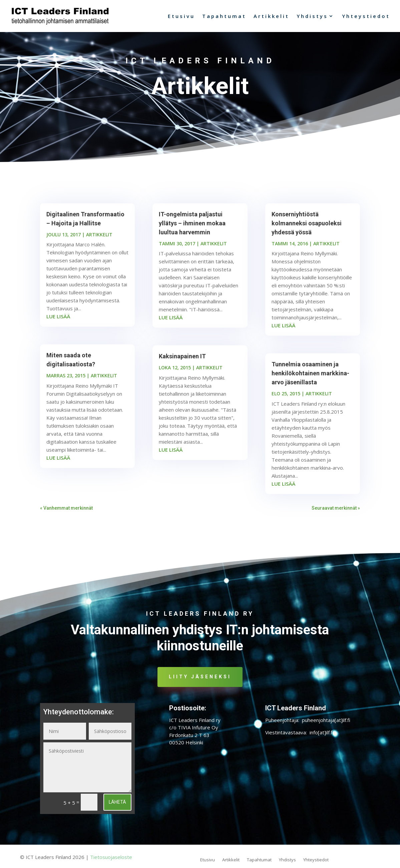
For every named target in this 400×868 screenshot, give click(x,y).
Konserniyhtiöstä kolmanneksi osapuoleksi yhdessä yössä (307, 226)
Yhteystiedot (366, 16)
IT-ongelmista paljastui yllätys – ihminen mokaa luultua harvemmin (192, 226)
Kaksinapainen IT (182, 359)
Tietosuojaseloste (111, 860)
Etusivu (181, 16)
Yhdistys (312, 16)
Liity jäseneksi (200, 680)
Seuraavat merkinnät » (336, 511)
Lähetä (117, 805)
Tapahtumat (224, 16)
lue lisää (58, 320)
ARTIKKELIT (99, 238)
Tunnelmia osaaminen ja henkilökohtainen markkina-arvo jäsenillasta (310, 376)
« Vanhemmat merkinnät (66, 511)
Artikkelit (271, 16)
